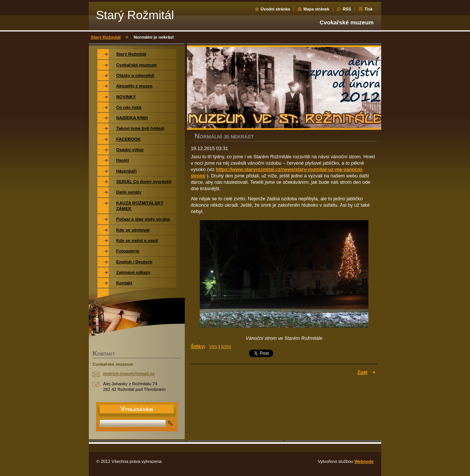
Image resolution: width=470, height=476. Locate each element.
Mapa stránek (316, 9)
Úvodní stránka (275, 9)
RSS (347, 9)
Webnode (364, 461)
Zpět (363, 372)
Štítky (197, 346)
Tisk (368, 9)
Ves (213, 346)
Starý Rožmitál (106, 37)
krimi (226, 346)
